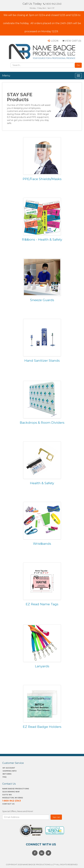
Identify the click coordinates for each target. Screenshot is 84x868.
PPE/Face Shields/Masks (42, 179)
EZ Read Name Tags (42, 604)
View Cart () (72, 41)
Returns (7, 774)
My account (9, 768)
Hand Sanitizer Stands (42, 361)
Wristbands (42, 544)
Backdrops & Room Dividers (42, 423)
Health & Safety (42, 483)
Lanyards (42, 666)
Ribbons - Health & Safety (42, 239)
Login (53, 41)
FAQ (4, 777)
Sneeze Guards (42, 300)
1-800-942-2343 (52, 4)
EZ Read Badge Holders (42, 727)
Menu (6, 76)
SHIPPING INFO (10, 771)
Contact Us (8, 804)
